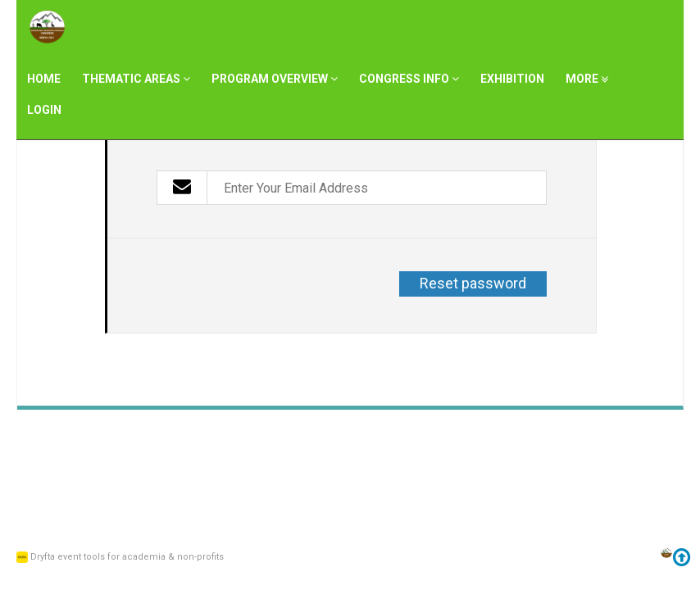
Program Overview (275, 79)
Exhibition (512, 79)
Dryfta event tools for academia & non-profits (126, 557)
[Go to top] (682, 560)
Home (44, 79)
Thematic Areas (136, 79)
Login (44, 110)
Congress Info (409, 79)
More (587, 79)
